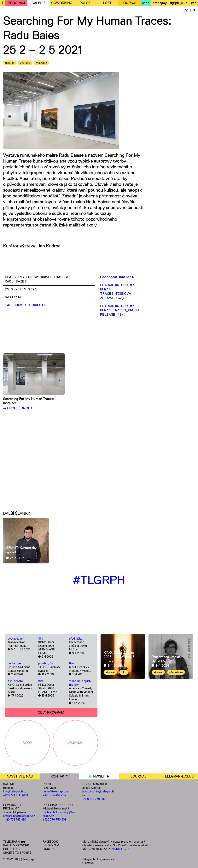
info (193, 3)
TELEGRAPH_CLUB (178, 776)
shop (146, 3)
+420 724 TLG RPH (16, 795)
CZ (186, 10)
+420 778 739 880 (94, 799)
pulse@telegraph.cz (55, 791)
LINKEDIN (49, 849)
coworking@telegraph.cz (19, 816)
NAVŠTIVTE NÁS (20, 776)
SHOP (27, 743)
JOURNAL (129, 3)
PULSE (85, 3)
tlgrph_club (179, 3)
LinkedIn (37, 305)
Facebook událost (117, 277)
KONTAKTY (59, 776)
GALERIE (39, 3)
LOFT (107, 3)
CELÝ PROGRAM (51, 712)
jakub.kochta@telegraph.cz (98, 793)
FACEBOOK (50, 842)
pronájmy (160, 3)
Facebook (14, 305)
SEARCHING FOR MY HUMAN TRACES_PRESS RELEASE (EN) (119, 310)
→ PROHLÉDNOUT (18, 408)
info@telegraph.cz (15, 791)
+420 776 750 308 (55, 819)
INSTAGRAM (51, 845)
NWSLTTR (101, 776)
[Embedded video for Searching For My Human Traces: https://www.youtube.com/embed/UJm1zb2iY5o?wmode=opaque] (74, 454)
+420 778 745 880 (15, 819)
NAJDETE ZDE (121, 849)
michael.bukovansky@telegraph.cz (59, 814)
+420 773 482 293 (54, 795)
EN (193, 10)
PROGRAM (16, 3)
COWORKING (62, 3)
